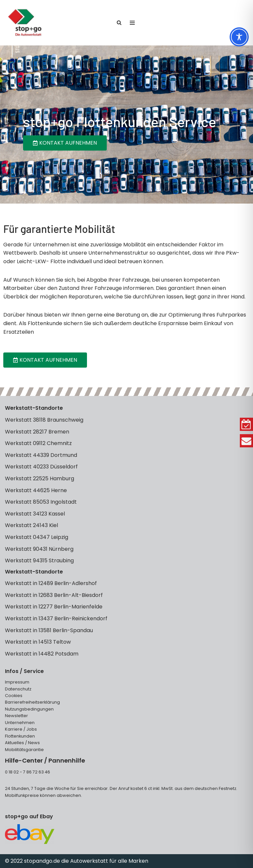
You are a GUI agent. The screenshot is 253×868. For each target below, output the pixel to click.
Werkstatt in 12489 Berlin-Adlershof (51, 583)
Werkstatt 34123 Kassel (35, 514)
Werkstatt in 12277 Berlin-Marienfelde (54, 607)
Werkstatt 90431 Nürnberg (39, 549)
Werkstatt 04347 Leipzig (37, 537)
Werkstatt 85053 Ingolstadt (41, 502)
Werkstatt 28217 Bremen (37, 432)
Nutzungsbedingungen (29, 709)
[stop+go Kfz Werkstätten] (25, 23)
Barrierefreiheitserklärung (32, 702)
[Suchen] (119, 23)
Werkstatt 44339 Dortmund (41, 455)
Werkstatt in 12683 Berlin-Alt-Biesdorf (54, 595)
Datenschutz (18, 689)
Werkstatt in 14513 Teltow (38, 642)
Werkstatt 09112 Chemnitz (38, 443)
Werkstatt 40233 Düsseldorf (41, 467)
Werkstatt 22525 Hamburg (40, 478)
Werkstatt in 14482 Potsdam (42, 654)
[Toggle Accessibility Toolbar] (239, 37)
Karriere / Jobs (21, 729)
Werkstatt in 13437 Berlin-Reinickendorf (56, 618)
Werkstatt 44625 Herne (36, 490)
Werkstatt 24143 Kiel (31, 525)
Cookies (14, 696)
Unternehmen (20, 723)
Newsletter (16, 716)
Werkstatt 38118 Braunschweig (44, 420)
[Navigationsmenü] (132, 23)
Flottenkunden (20, 736)
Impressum (17, 682)
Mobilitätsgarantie (24, 750)
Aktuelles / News (22, 743)
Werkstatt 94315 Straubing (39, 560)
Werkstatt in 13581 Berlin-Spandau (49, 630)
